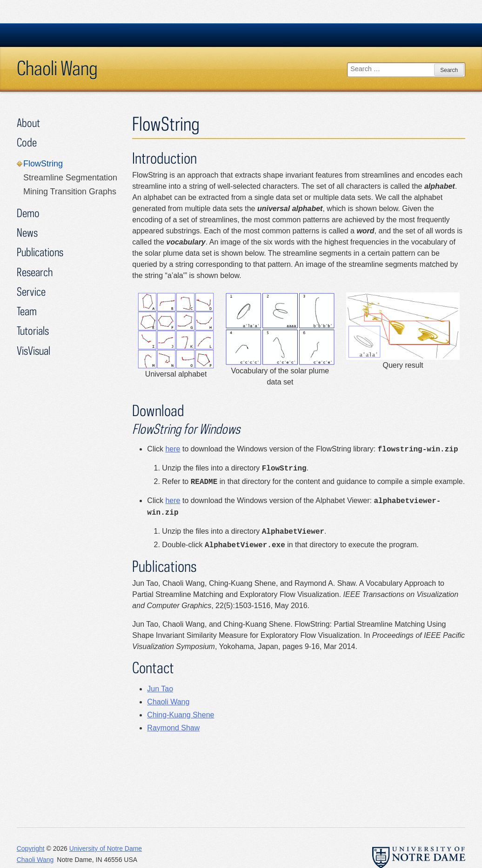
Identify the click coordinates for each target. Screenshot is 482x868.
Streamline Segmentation (70, 178)
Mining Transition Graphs (70, 192)
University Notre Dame (87, 35)
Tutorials (33, 330)
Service (31, 291)
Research (35, 272)
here (173, 449)
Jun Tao (160, 689)
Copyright (31, 848)
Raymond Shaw (173, 728)
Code (27, 142)
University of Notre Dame (106, 848)
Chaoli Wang (57, 68)
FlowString (43, 164)
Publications (40, 252)
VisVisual (33, 350)
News (27, 232)
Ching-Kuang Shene (181, 715)
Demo (28, 213)
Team (27, 311)
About (28, 123)
